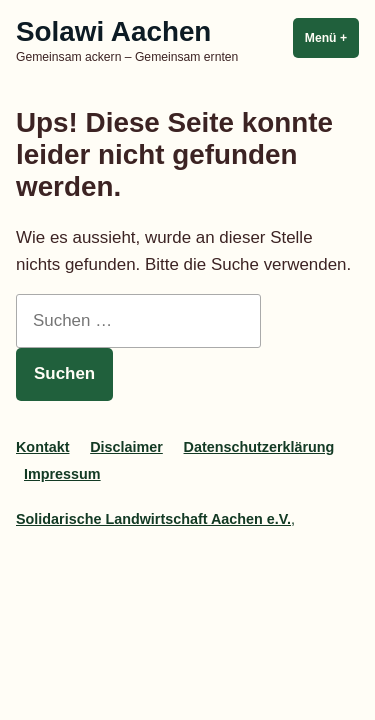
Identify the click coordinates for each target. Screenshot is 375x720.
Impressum (62, 474)
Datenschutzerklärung (259, 447)
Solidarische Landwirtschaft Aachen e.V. (153, 519)
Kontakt (42, 447)
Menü (332, 37)
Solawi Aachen (113, 31)
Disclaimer (126, 447)
